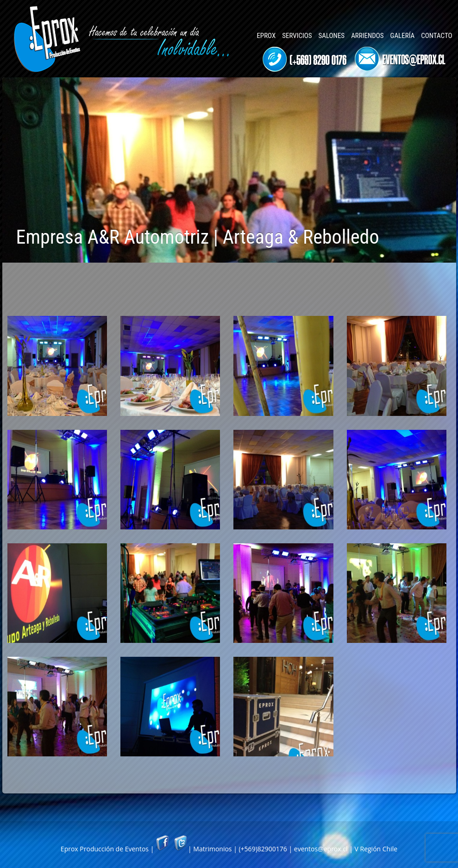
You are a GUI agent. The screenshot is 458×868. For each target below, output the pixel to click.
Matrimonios (212, 849)
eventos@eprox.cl (321, 849)
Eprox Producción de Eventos (105, 849)
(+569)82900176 (263, 849)
